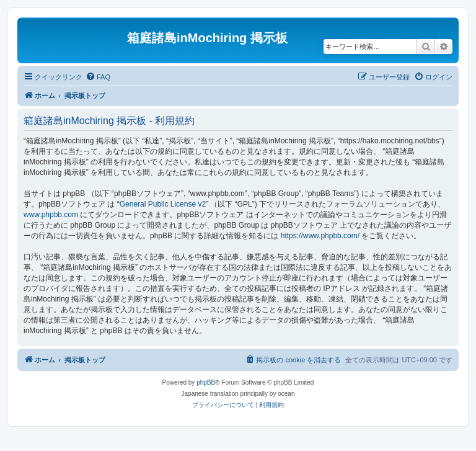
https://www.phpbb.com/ (320, 236)
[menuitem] (98, 77)
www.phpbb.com (51, 215)
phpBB (206, 382)
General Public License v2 (163, 204)
